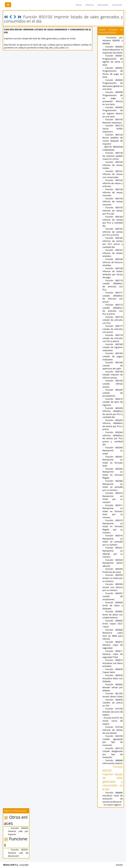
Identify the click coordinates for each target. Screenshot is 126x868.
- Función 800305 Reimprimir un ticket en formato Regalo (113, 473)
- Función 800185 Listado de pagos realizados (113, 356)
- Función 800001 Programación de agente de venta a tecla (113, 60)
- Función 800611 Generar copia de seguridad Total (113, 654)
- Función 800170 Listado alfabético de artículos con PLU (113, 285)
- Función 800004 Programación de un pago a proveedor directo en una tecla (113, 98)
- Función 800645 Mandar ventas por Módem (113, 687)
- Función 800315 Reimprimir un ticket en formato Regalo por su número (113, 526)
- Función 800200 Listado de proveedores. (113, 393)
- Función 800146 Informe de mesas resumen (113, 192)
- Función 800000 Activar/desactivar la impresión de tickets (113, 50)
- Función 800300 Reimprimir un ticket (113, 451)
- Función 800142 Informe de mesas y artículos (113, 183)
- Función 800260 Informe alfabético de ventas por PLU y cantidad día (113, 413)
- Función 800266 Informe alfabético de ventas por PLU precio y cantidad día (113, 438)
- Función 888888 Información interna (113, 762)
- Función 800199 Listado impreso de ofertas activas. (113, 375)
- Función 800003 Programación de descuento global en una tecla (113, 85)
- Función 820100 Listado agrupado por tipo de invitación (113, 741)
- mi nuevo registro (112, 805)
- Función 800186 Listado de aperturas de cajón (113, 365)
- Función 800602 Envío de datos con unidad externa (113, 614)
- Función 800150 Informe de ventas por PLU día (113, 210)
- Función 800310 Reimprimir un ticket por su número (113, 498)
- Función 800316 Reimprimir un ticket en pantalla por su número (113, 540)
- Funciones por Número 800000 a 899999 (113, 40)
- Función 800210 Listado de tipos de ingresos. (113, 402)
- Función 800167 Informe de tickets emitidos (113, 253)
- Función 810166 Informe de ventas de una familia (113, 730)
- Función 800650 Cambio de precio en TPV (113, 703)
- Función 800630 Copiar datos (113, 671)
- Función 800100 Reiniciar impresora (113, 121)
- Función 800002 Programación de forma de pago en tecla (113, 72)
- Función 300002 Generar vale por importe (18, 831)
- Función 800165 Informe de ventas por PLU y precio (113, 232)
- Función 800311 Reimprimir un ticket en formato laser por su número (113, 511)
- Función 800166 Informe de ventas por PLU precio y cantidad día (113, 242)
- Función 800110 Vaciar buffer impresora (113, 129)
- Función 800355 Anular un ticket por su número (113, 578)
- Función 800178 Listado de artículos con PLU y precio (113, 338)
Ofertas (90, 5)
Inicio (79, 5)
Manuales (103, 5)
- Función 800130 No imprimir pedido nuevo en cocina (113, 156)
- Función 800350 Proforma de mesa (113, 570)
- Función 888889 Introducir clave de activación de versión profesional (113, 797)
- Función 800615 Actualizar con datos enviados (113, 663)
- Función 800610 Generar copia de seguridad (113, 645)
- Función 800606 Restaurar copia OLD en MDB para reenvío (113, 634)
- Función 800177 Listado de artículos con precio (113, 329)
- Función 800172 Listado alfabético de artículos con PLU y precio (113, 309)
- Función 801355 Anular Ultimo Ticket (113, 695)
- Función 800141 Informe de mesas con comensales (113, 174)
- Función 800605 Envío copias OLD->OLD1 (113, 624)
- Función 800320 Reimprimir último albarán (113, 563)
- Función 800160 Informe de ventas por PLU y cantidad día (113, 221)
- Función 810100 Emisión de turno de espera (113, 712)
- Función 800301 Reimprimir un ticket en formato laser (113, 461)
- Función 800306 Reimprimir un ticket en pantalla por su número (113, 485)
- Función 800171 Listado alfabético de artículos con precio (113, 297)
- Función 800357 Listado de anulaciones (113, 596)
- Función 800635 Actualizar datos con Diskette (113, 678)
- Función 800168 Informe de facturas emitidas (113, 262)
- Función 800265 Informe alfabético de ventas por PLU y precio (113, 425)
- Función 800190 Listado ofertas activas (113, 384)
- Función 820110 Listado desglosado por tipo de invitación (113, 753)
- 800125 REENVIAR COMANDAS (113, 148)
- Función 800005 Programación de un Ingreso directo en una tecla (113, 112)
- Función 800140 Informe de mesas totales (113, 165)
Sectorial (117, 5)
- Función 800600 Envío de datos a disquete (113, 605)
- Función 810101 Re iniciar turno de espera (113, 721)
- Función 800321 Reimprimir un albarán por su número (113, 552)
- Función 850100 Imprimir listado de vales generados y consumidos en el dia (113, 778)
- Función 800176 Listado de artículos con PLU (113, 320)
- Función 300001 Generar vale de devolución (18, 853)
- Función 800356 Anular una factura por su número (113, 587)
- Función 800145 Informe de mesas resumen (113, 201)
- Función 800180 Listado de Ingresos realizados (113, 347)
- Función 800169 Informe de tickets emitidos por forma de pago (113, 273)
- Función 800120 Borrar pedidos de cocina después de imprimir (113, 139)
